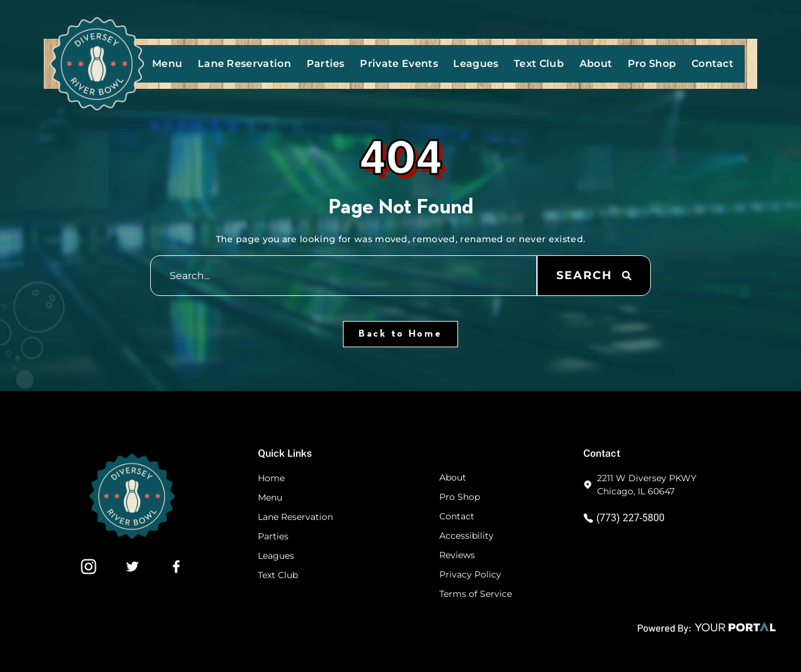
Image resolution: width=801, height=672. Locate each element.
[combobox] (344, 276)
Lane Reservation (244, 64)
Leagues (476, 64)
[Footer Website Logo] (132, 535)
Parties (326, 64)
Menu (167, 64)
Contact (712, 64)
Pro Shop (652, 64)
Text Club (539, 64)
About (596, 64)
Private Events (399, 64)
